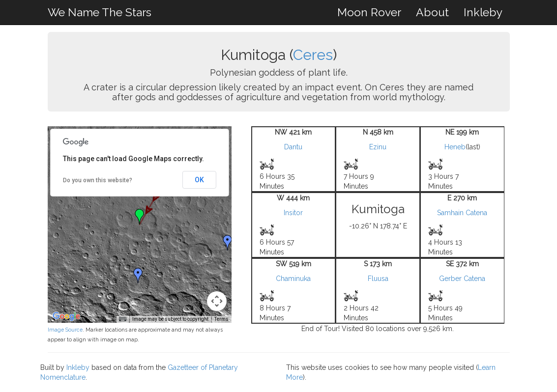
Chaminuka (293, 279)
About (432, 12)
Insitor (293, 213)
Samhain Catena (462, 213)
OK (199, 180)
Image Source (65, 330)
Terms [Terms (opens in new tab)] (221, 319)
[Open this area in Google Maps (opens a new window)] (66, 316)
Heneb (455, 147)
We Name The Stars (100, 12)
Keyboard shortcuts (104, 319)
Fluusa (378, 279)
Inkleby (483, 12)
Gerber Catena (462, 279)
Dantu (293, 147)
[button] (228, 243)
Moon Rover (369, 12)
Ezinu (378, 147)
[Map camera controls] (217, 301)
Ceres (313, 55)
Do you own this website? (98, 180)
